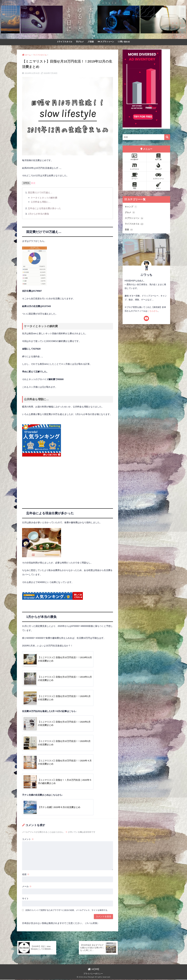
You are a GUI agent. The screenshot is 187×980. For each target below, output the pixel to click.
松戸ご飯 (158, 157)
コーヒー (134, 176)
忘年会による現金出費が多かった (44, 208)
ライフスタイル (65, 42)
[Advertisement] (68, 482)
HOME (94, 970)
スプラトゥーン (106, 42)
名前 (26, 875)
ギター (158, 186)
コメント (28, 839)
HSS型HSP (134, 157)
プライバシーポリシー (93, 974)
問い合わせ (124, 42)
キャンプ (158, 167)
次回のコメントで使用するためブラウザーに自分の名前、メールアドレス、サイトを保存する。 (67, 910)
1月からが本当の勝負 (39, 214)
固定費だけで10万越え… (40, 193)
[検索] (167, 137)
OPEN (26, 183)
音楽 (91, 42)
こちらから (153, 311)
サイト (25, 899)
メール (27, 887)
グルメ (80, 42)
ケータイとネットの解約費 (44, 198)
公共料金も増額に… (41, 202)
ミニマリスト (134, 167)
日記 (134, 186)
